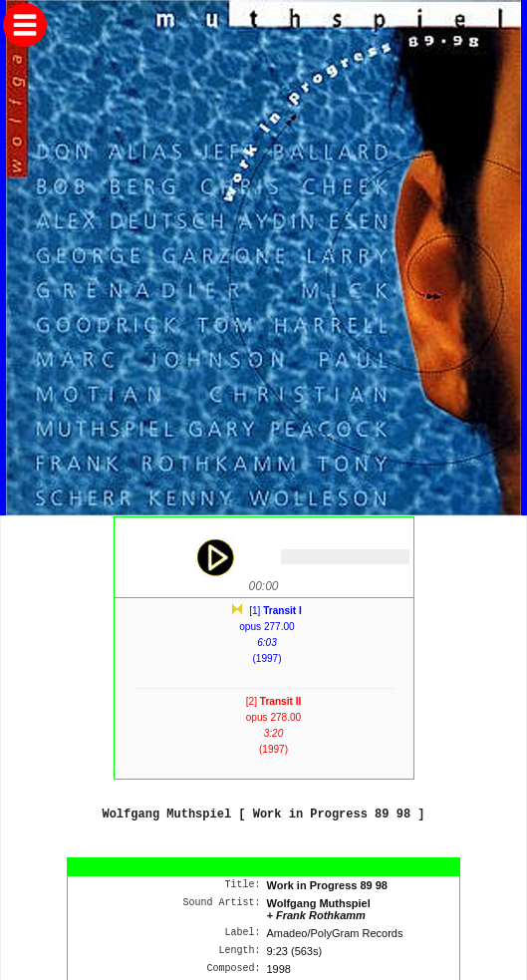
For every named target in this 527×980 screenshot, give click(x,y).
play (214, 557)
